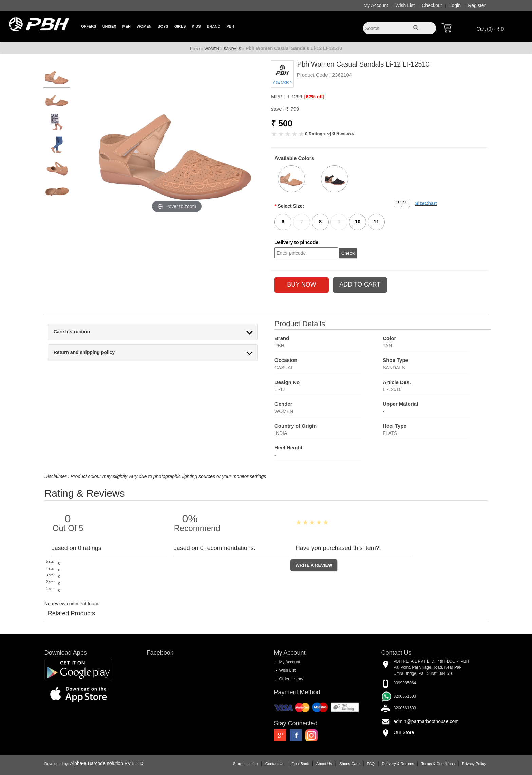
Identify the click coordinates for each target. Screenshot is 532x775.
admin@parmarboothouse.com (422, 721)
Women (144, 26)
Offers (89, 26)
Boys (163, 26)
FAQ (362, 763)
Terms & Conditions (429, 763)
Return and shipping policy (93, 353)
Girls (180, 26)
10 (358, 222)
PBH (230, 26)
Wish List (396, 5)
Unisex (109, 26)
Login (446, 5)
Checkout (423, 5)
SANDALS (232, 49)
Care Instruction (81, 332)
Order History (291, 679)
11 (376, 222)
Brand (214, 26)
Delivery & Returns (389, 763)
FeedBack (291, 763)
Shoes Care (341, 763)
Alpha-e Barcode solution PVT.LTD (116, 763)
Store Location (237, 763)
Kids (196, 26)
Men (127, 26)
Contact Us (266, 763)
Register (468, 5)
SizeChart (426, 203)
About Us (315, 763)
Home (195, 49)
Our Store (400, 732)
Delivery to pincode (296, 242)
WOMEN (212, 49)
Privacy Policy (465, 763)
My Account (367, 5)
